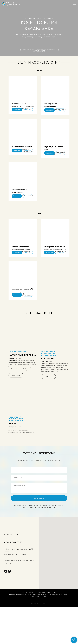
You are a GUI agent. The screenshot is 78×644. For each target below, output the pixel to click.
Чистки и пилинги (19, 104)
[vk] (6, 604)
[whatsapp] (9, 604)
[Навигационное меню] (75, 4)
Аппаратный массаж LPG (22, 315)
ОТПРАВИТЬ (39, 531)
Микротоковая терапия (22, 153)
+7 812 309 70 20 (13, 575)
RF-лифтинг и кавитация (55, 266)
